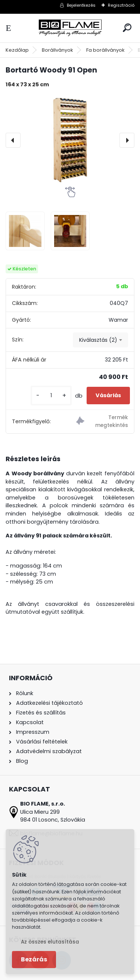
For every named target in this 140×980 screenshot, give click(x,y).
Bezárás (34, 959)
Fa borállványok (105, 50)
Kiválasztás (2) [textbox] (98, 340)
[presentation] (13, 140)
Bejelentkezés (81, 5)
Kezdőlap (17, 50)
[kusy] (51, 396)
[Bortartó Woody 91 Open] (70, 140)
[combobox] (100, 340)
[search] (127, 28)
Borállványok (57, 50)
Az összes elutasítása (50, 942)
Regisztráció (121, 5)
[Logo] (70, 28)
